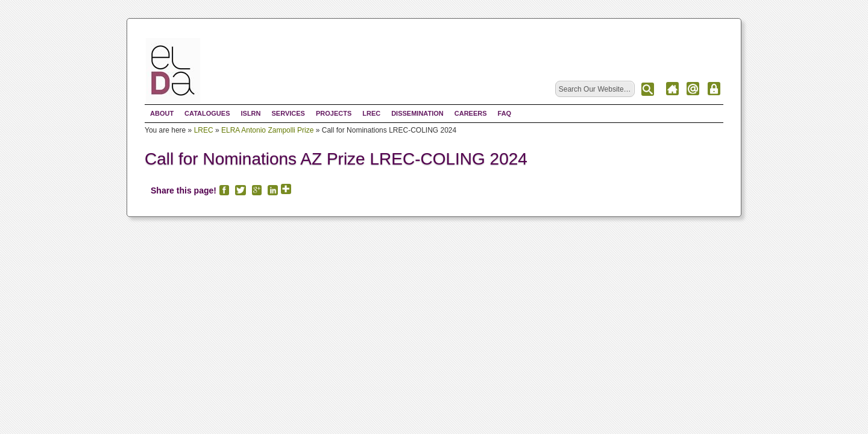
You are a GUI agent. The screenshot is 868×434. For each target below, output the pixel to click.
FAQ (505, 113)
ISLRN (250, 113)
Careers (471, 113)
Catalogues (207, 113)
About (162, 113)
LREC (371, 113)
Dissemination (417, 113)
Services (288, 113)
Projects (334, 113)
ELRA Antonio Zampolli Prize (267, 130)
